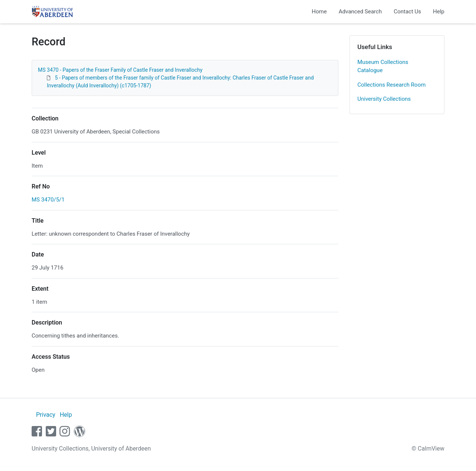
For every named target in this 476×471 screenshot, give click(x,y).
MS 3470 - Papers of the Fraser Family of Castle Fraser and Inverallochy (120, 70)
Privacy (46, 415)
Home (319, 12)
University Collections (384, 99)
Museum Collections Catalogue (383, 66)
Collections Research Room (392, 85)
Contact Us (408, 12)
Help (439, 12)
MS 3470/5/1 (48, 200)
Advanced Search (360, 12)
